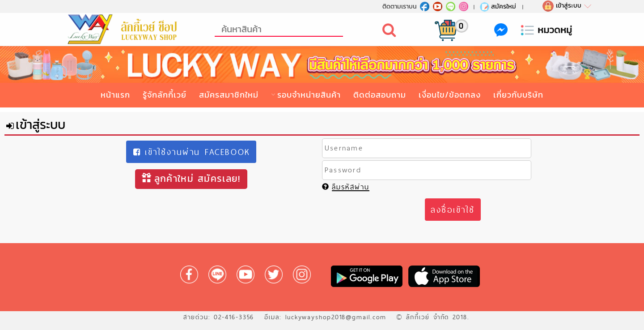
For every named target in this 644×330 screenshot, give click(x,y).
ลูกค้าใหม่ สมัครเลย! (191, 178)
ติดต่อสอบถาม (380, 95)
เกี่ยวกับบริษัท (518, 95)
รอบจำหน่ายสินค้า (309, 95)
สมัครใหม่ (498, 6)
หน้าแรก (115, 95)
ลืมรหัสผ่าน (346, 187)
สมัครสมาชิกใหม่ (229, 95)
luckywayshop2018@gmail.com (336, 317)
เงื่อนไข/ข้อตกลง (450, 95)
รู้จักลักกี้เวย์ (165, 95)
